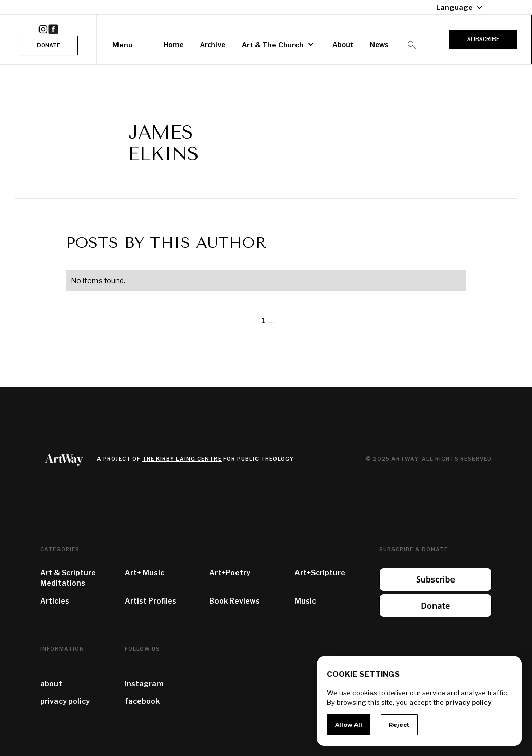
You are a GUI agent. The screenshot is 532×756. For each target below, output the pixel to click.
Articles (55, 601)
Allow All (349, 725)
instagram (144, 683)
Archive (213, 44)
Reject (399, 725)
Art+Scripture (320, 573)
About (343, 44)
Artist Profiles (151, 601)
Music (305, 601)
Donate (435, 606)
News (379, 44)
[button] (455, 7)
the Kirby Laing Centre (182, 459)
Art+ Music (144, 573)
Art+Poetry (230, 573)
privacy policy (65, 701)
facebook (142, 701)
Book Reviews (234, 601)
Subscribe (436, 579)
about (51, 683)
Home (173, 44)
